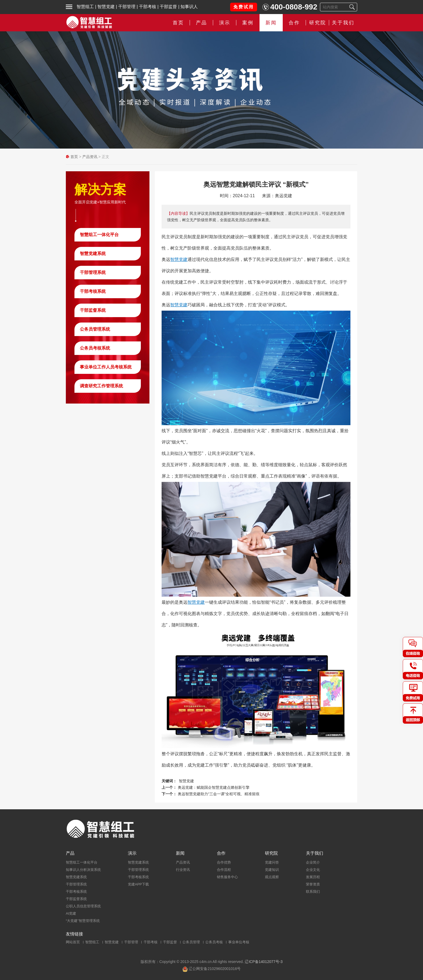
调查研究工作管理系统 (101, 386)
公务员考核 (214, 942)
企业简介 (313, 862)
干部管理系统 (93, 272)
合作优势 (224, 862)
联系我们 (313, 892)
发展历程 (313, 877)
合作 (294, 23)
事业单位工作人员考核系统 (106, 367)
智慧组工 (85, 7)
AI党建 (71, 913)
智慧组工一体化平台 (99, 235)
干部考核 (148, 7)
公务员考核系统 (95, 348)
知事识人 (189, 7)
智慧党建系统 (93, 254)
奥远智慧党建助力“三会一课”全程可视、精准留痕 (219, 794)
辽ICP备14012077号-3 (264, 962)
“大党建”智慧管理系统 (83, 921)
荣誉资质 (313, 884)
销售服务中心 (227, 877)
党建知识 (272, 870)
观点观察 (272, 877)
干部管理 (127, 7)
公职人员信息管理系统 (83, 906)
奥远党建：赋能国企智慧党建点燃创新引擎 (214, 787)
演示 (225, 23)
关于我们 (343, 23)
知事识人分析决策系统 (83, 870)
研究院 (318, 23)
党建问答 (272, 862)
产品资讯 (90, 157)
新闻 (271, 23)
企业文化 (313, 870)
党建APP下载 (138, 884)
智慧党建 (106, 7)
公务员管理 (191, 942)
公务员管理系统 (95, 329)
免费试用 (244, 7)
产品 (202, 23)
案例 (248, 23)
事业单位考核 (239, 942)
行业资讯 (183, 870)
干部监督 (168, 7)
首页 (178, 23)
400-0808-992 (294, 7)
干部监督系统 (93, 310)
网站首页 (73, 942)
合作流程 (224, 870)
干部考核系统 (93, 291)
